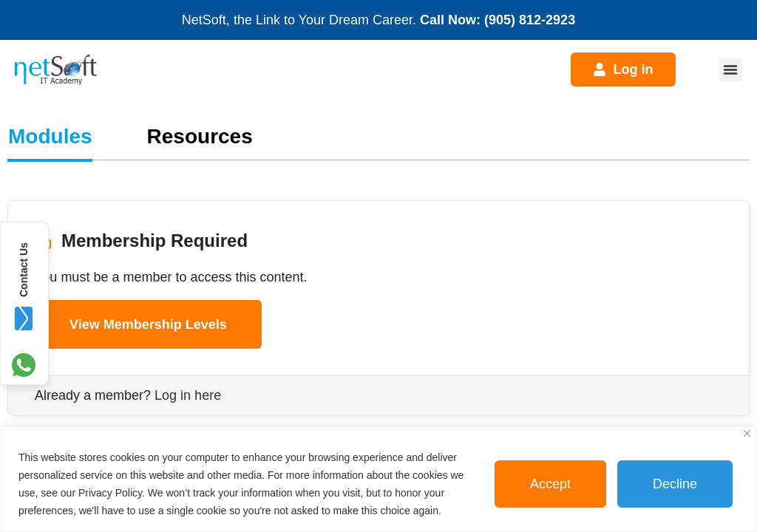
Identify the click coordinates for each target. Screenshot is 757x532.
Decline (675, 484)
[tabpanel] (378, 288)
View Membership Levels (148, 324)
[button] (731, 70)
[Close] (747, 433)
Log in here (188, 395)
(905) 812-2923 (530, 20)
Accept (550, 484)
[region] (378, 479)
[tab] (50, 137)
